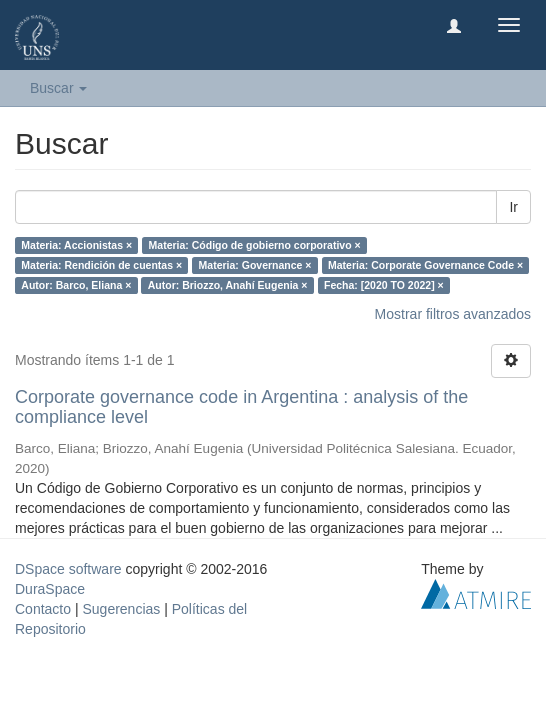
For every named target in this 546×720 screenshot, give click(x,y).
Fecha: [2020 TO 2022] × (384, 285)
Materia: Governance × (255, 265)
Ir (513, 207)
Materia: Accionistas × (76, 245)
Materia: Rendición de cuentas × (101, 265)
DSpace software (68, 569)
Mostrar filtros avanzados (453, 314)
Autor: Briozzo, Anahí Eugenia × (228, 285)
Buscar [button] (58, 88)
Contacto (43, 609)
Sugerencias (121, 609)
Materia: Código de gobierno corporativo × (255, 245)
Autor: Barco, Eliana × (76, 285)
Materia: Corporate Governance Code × (425, 265)
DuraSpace (50, 589)
